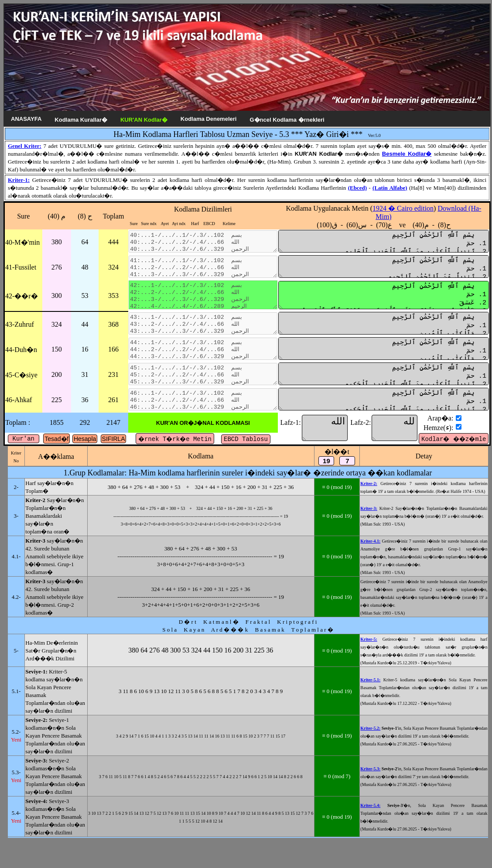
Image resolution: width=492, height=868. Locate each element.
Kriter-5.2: (387, 813)
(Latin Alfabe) (390, 188)
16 (84, 367)
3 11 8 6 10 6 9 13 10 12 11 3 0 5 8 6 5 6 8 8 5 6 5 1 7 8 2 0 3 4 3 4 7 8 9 (209, 764)
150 (56, 367)
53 (84, 305)
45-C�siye (21, 396)
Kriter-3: (386, 542)
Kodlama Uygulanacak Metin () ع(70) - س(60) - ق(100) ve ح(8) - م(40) (391, 217)
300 (56, 305)
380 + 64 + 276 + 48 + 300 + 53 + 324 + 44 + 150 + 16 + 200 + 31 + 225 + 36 (209, 517)
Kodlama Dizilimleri (210, 209)
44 (84, 338)
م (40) (56, 216)
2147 (112, 449)
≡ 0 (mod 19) (356, 517)
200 (56, 395)
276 (56, 272)
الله (336, 454)
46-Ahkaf (19, 424)
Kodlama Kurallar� (81, 120)
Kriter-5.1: (387, 753)
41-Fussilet (21, 272)
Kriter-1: (19, 180)
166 (112, 367)
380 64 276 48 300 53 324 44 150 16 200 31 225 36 (209, 712)
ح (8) (84, 216)
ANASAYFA (26, 119)
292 (84, 449)
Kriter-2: (386, 510)
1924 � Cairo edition (418, 208)
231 (112, 395)
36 (84, 424)
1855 (56, 449)
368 (112, 338)
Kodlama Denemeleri (209, 119)
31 (84, 395)
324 (112, 272)
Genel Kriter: (25, 146)
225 (56, 424)
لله (398, 454)
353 (112, 305)
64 (84, 244)
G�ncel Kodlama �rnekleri (287, 120)
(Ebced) (357, 188)
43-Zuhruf (20, 338)
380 (56, 244)
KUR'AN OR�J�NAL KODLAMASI (210, 449)
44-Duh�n (21, 367)
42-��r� (22, 306)
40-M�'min (22, 244)
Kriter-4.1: (387, 587)
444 (112, 244)
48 (84, 272)
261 (112, 424)
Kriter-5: (386, 697)
